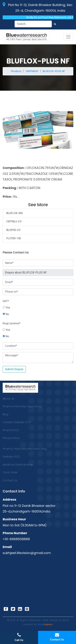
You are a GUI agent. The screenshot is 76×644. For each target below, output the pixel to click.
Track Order (10, 472)
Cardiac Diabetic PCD (17, 422)
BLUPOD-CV (14, 230)
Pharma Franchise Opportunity (22, 406)
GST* (6, 301)
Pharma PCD (11, 430)
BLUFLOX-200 (15, 213)
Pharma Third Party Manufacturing (25, 449)
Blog (5, 414)
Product (16, 71)
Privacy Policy (11, 438)
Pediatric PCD (11, 457)
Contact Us (10, 480)
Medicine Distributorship (18, 464)
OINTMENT (32, 71)
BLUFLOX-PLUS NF (54, 71)
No (6, 314)
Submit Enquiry (14, 369)
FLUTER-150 (14, 238)
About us (8, 398)
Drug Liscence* (12, 323)
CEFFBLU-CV (14, 221)
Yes (6, 308)
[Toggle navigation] (68, 37)
